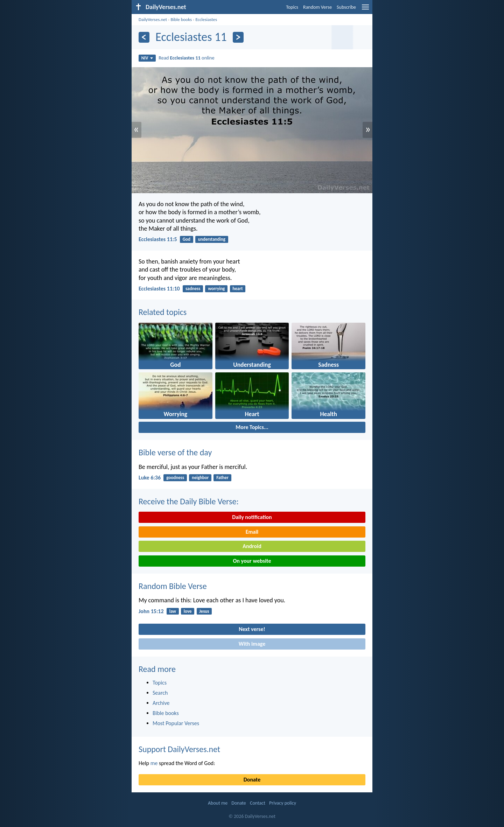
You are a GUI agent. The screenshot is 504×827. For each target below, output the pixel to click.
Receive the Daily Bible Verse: (189, 501)
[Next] (238, 37)
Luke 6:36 (150, 478)
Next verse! (252, 629)
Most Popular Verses (176, 723)
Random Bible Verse (173, 586)
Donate (252, 780)
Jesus (204, 611)
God (187, 239)
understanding (212, 239)
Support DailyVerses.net (179, 749)
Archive (161, 703)
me (154, 763)
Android (252, 546)
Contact (258, 803)
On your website (252, 561)
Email (252, 532)
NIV (147, 58)
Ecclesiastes (206, 19)
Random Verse (317, 7)
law (173, 611)
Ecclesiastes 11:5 (158, 239)
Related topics (163, 312)
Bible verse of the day (175, 452)
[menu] (365, 10)
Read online (186, 58)
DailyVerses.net (153, 19)
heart (237, 289)
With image (252, 644)
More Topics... (252, 427)
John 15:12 (151, 611)
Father (222, 478)
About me (218, 803)
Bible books (181, 19)
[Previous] (144, 37)
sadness (193, 289)
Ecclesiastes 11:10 (159, 289)
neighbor (200, 478)
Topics (292, 7)
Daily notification (252, 517)
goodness (175, 478)
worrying (216, 289)
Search (160, 693)
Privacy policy (283, 803)
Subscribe (346, 7)
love (188, 611)
